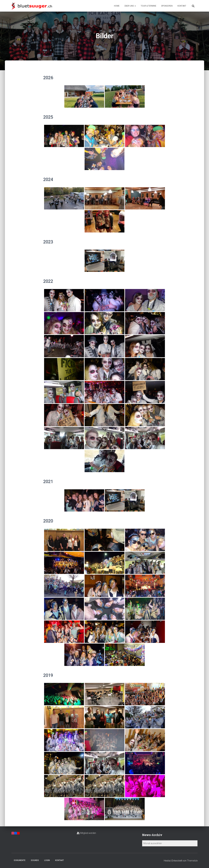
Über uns (130, 6)
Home (117, 6)
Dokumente (20, 860)
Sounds (35, 860)
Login (47, 860)
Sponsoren (167, 6)
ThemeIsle (192, 861)
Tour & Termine (149, 6)
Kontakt (182, 6)
